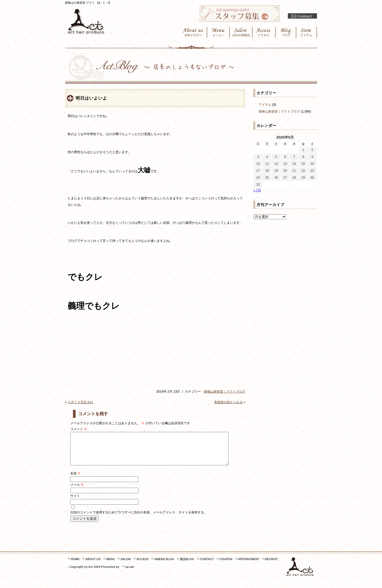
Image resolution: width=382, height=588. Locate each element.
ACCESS (142, 565)
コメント (79, 429)
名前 (75, 480)
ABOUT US (93, 565)
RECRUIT (272, 565)
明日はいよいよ (91, 98)
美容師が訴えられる (228, 402)
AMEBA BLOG (164, 565)
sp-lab (129, 573)
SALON (126, 565)
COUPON (226, 565)
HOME (75, 565)
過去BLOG (187, 565)
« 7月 (257, 190)
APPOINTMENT (249, 565)
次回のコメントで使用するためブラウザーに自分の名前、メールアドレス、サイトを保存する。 (139, 519)
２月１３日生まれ (80, 402)
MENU (110, 565)
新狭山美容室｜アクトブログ (225, 392)
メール (77, 491)
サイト (75, 502)
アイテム (265, 105)
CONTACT (207, 565)
